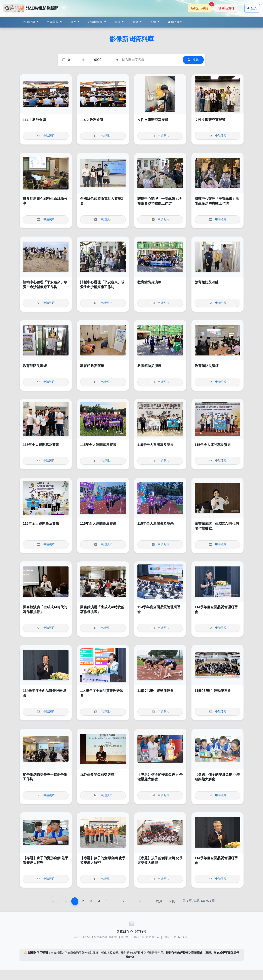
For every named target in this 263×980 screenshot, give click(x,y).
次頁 (159, 901)
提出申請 (202, 7)
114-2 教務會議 (35, 120)
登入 (252, 8)
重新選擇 (227, 8)
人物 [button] (154, 22)
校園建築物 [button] (96, 22)
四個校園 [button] (29, 22)
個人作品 (175, 22)
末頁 (172, 901)
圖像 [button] (136, 22)
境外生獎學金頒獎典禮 (97, 775)
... (148, 901)
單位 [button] (118, 22)
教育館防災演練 (149, 282)
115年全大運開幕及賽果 (41, 445)
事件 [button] (74, 22)
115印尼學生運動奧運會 (156, 691)
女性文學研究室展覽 (153, 120)
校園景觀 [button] (53, 22)
